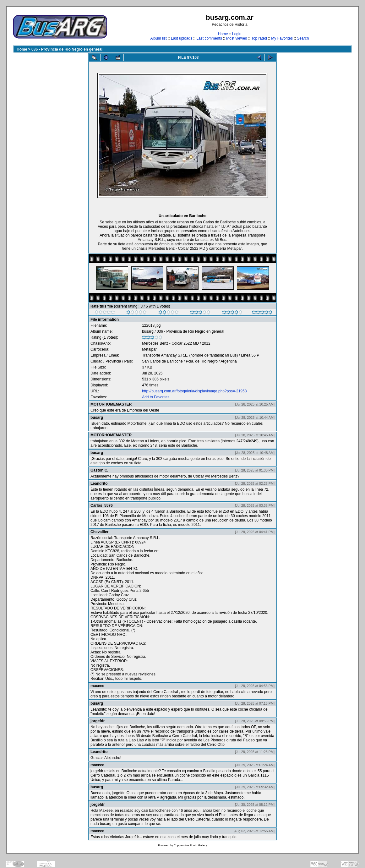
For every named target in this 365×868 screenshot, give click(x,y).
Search (303, 38)
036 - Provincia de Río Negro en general (67, 49)
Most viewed (237, 38)
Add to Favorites (156, 397)
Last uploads (182, 38)
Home (223, 34)
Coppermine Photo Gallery (190, 845)
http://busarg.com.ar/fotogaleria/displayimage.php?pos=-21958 (194, 391)
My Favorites (282, 38)
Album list (159, 38)
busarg (148, 331)
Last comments (209, 38)
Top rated (259, 38)
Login (237, 34)
